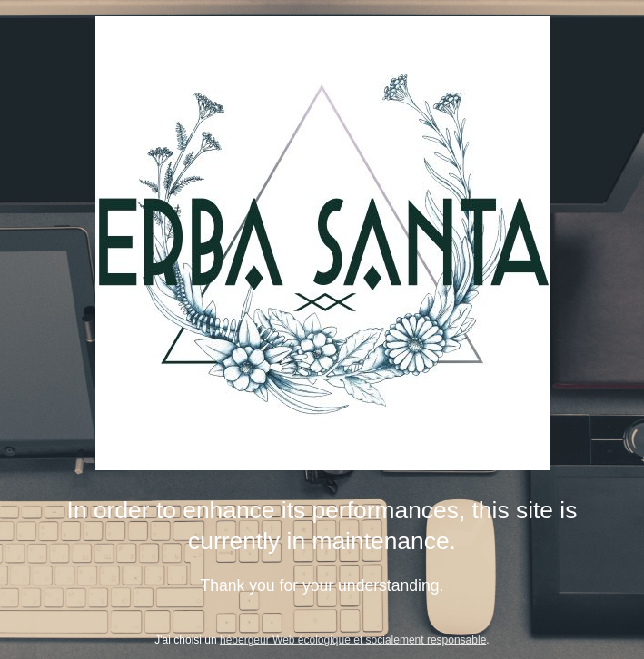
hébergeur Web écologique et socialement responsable (353, 640)
